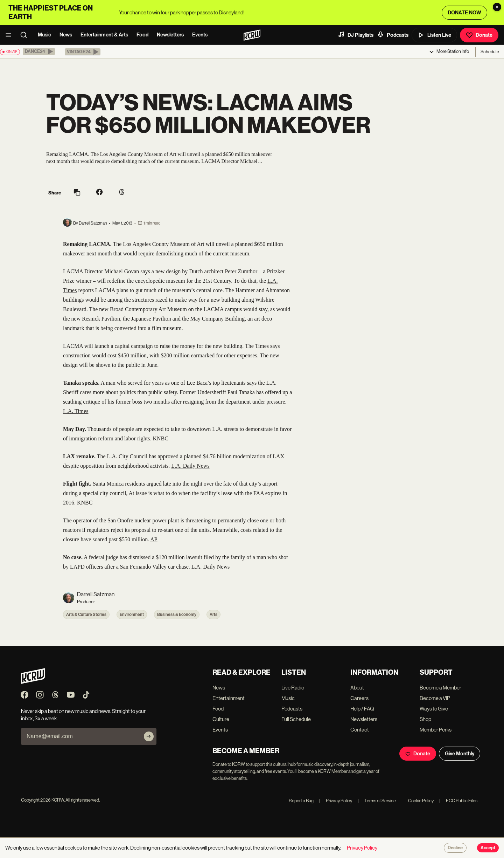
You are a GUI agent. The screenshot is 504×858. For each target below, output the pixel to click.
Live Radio (293, 688)
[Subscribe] (149, 736)
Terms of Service (377, 801)
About (357, 688)
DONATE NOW (464, 13)
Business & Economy (177, 615)
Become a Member (440, 688)
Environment (132, 615)
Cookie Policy (418, 801)
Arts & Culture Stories (86, 615)
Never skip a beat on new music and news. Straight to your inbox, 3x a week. (83, 715)
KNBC (160, 438)
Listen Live (434, 35)
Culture (221, 719)
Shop (425, 719)
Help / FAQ (362, 709)
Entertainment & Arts (104, 35)
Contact (360, 730)
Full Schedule (296, 719)
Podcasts (393, 35)
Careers (359, 698)
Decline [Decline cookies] (455, 848)
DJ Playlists (356, 35)
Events (200, 35)
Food (142, 35)
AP (154, 539)
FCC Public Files (458, 801)
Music (44, 35)
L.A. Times (76, 411)
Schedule (490, 52)
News (66, 35)
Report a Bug (301, 801)
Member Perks (436, 730)
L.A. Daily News (190, 466)
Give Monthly (460, 754)
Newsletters (170, 35)
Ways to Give (434, 709)
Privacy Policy (336, 801)
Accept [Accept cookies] (488, 848)
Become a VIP (435, 698)
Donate (479, 35)
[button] (39, 52)
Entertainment (229, 698)
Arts (213, 615)
